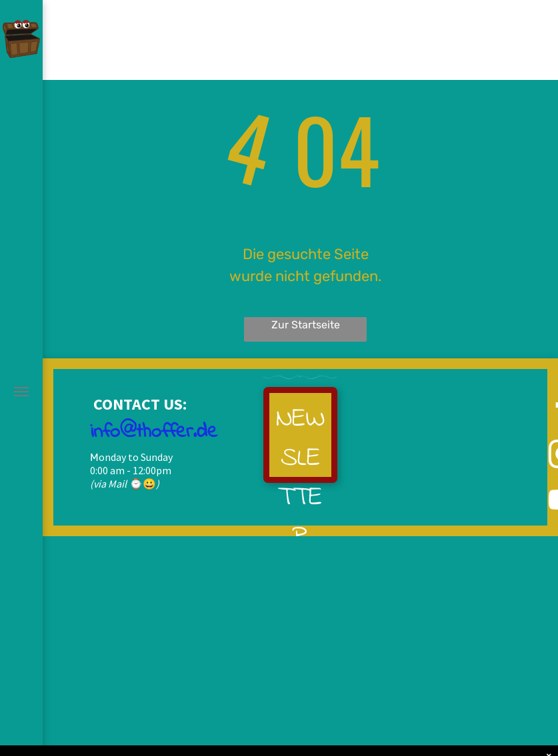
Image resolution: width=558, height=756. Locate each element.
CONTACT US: (138, 404)
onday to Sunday (136, 457)
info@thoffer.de (154, 432)
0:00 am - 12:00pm (131, 470)
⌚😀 (143, 484)
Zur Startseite (306, 325)
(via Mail (108, 484)
